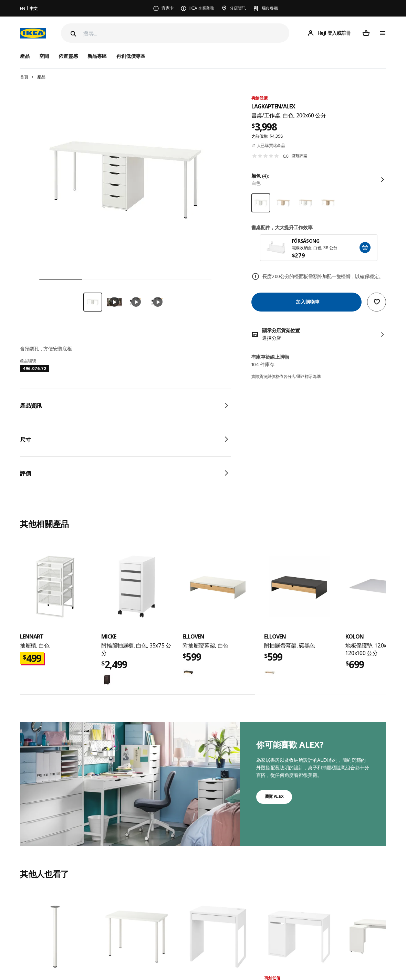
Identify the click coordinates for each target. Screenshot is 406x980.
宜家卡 (168, 8)
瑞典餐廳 (270, 8)
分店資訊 (238, 8)
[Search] (73, 34)
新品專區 (97, 56)
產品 (41, 77)
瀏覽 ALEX (274, 796)
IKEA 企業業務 (202, 8)
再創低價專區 (131, 56)
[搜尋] (186, 33)
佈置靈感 (68, 56)
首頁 (24, 77)
